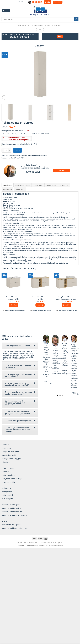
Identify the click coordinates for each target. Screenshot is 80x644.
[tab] (20, 346)
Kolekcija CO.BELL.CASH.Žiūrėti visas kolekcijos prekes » (19, 139)
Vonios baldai (38, 26)
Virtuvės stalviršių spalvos (11, 525)
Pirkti (18, 150)
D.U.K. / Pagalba (7, 499)
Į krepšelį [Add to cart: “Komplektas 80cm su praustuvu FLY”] (14, 305)
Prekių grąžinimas (8, 475)
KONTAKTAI (21, 2)
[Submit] (76, 19)
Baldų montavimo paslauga (12, 479)
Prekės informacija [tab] (23, 185)
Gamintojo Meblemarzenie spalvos (15, 528)
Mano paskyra (7, 492)
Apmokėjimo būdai (9, 455)
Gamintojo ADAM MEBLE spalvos (14, 515)
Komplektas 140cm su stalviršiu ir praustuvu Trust (66, 298)
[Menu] (6, 11)
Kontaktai (5, 445)
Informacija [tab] (8, 189)
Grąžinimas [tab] (64, 185)
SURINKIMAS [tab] (20, 189)
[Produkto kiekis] (6, 150)
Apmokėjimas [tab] (51, 185)
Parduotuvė (23, 26)
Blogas (4, 521)
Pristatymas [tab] (38, 185)
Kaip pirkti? (6, 462)
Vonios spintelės (54, 26)
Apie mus (5, 472)
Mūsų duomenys (8, 468)
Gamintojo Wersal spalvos (11, 505)
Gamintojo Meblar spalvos (11, 508)
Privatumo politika (8, 482)
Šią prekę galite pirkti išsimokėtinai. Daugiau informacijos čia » (24, 155)
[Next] (76, 366)
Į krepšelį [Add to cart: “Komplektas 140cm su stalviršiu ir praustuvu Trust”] (66, 305)
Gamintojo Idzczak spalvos (12, 512)
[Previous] (44, 366)
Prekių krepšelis (7, 495)
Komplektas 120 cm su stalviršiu (40, 298)
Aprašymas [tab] (8, 185)
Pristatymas (6, 448)
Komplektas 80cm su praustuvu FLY (14, 298)
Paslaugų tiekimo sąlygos (11, 459)
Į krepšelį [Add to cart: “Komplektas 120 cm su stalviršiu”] (40, 305)
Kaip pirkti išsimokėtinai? (11, 452)
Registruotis (6, 488)
